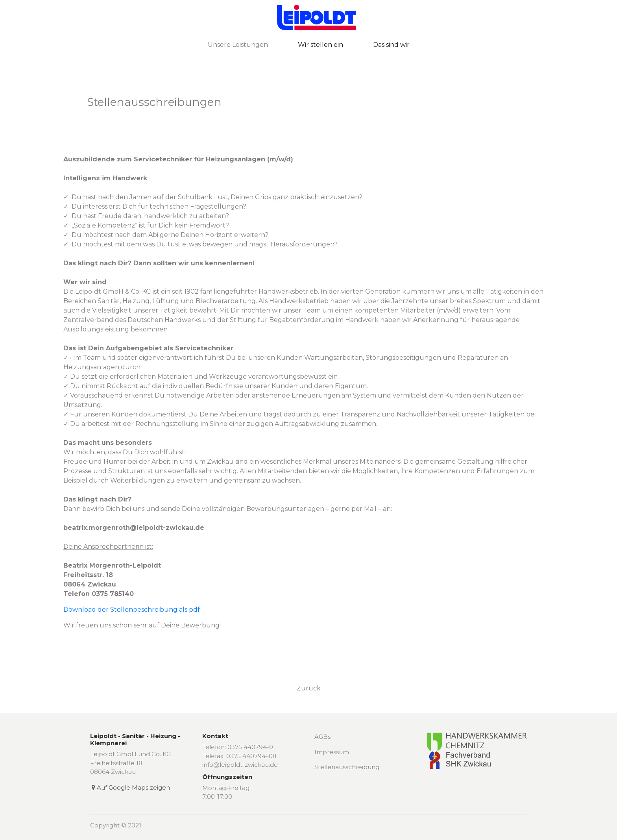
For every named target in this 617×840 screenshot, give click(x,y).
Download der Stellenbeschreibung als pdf (132, 610)
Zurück (309, 688)
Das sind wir (391, 45)
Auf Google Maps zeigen (130, 787)
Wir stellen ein (321, 45)
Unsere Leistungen (238, 45)
